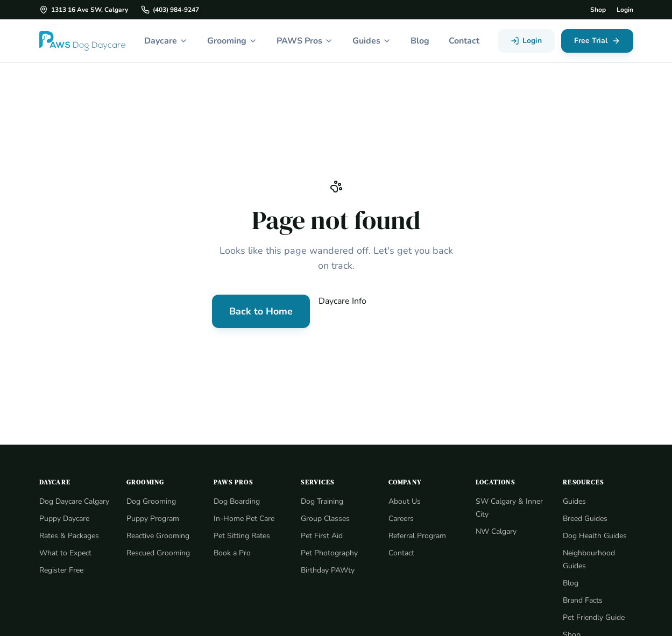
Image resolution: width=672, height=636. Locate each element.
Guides (372, 41)
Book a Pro (232, 553)
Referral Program (417, 535)
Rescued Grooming (159, 553)
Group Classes (326, 518)
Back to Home (260, 311)
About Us (404, 501)
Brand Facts (583, 600)
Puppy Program (153, 518)
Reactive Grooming (159, 535)
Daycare (162, 41)
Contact (466, 41)
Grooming (230, 41)
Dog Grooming (151, 501)
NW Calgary (496, 531)
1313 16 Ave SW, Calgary (83, 10)
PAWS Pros (304, 41)
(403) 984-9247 (167, 10)
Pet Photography (329, 553)
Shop (597, 10)
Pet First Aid (321, 535)
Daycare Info (342, 301)
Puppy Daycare (65, 531)
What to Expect (65, 566)
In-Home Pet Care (244, 518)
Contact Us (418, 311)
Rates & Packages (70, 548)
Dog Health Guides (595, 535)
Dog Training (322, 501)
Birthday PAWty (327, 570)
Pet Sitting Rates (242, 535)
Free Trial (597, 41)
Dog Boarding (237, 501)
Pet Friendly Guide (594, 617)
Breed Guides (586, 518)
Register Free (62, 583)
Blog (421, 41)
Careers (402, 518)
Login (624, 10)
